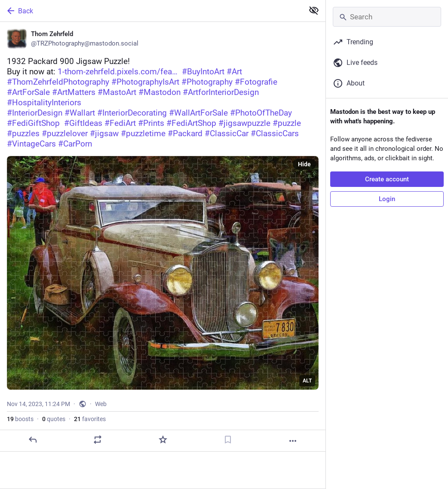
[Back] (151, 11)
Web (101, 404)
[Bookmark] (228, 440)
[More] (293, 441)
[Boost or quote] (98, 440)
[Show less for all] (314, 10)
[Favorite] (163, 440)
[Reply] (33, 440)
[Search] (387, 17)
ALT (307, 381)
